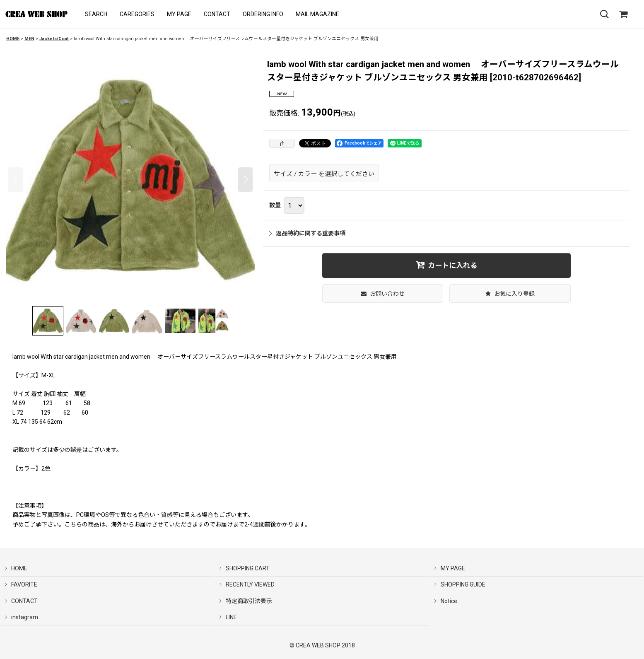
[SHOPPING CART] (623, 14)
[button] (96, 14)
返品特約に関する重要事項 (307, 233)
